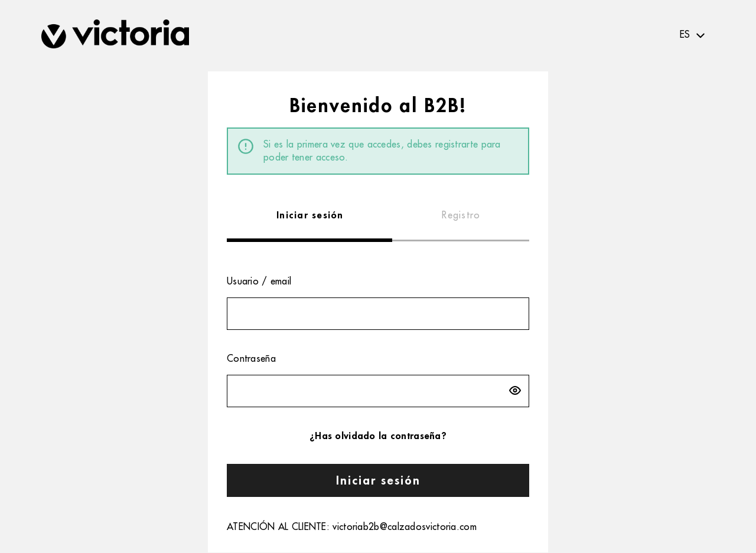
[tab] (309, 215)
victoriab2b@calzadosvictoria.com (405, 527)
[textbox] (694, 35)
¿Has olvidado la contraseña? (378, 436)
